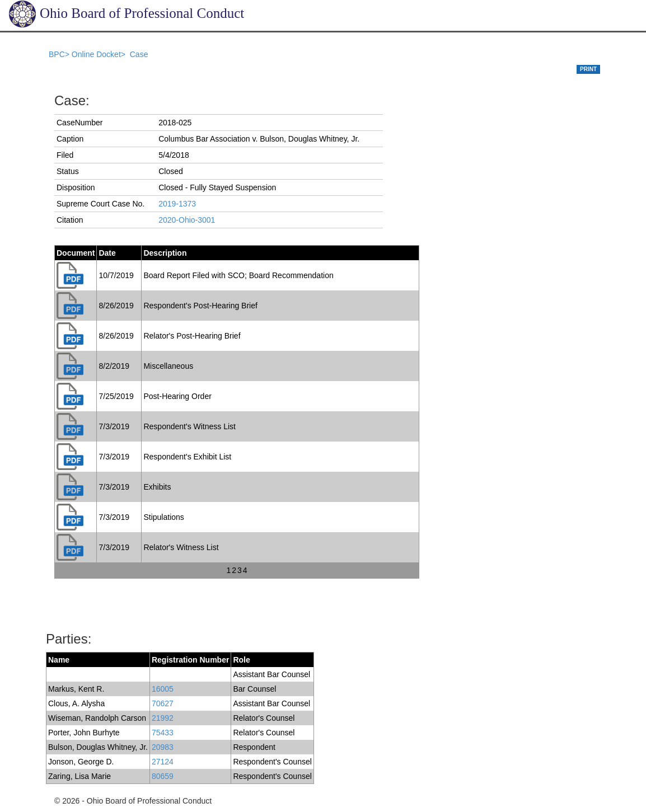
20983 (163, 747)
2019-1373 (177, 204)
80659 (163, 776)
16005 (163, 689)
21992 (163, 718)
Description (165, 253)
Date (107, 253)
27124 (163, 762)
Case (139, 54)
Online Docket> (100, 54)
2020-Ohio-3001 (187, 220)
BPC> (60, 54)
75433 (163, 733)
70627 (163, 703)
